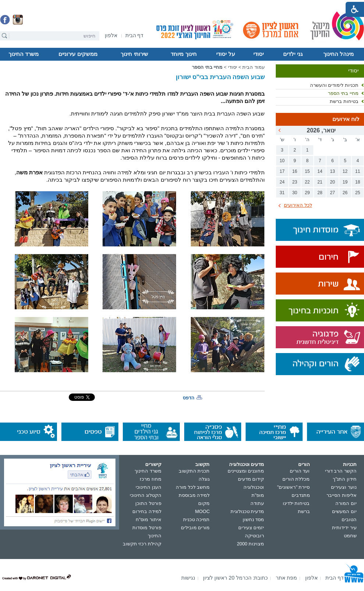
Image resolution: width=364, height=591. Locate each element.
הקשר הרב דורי (341, 471)
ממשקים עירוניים (78, 54)
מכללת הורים (296, 479)
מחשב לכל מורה (193, 487)
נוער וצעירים (344, 487)
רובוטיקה (254, 536)
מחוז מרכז (151, 479)
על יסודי (225, 54)
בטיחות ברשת (344, 101)
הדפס (189, 398)
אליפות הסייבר (342, 495)
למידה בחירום (147, 511)
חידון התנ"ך (345, 479)
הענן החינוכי (149, 487)
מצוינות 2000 (250, 544)
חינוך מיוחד (183, 54)
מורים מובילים (195, 528)
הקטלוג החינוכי (146, 495)
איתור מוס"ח (149, 519)
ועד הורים (300, 471)
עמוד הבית (254, 67)
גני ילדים (293, 54)
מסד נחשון (254, 519)
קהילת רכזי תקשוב (142, 544)
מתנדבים (301, 495)
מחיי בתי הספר (343, 93)
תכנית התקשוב (194, 471)
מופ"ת (258, 495)
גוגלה (204, 479)
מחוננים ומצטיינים (246, 471)
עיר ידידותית (344, 528)
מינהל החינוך (338, 54)
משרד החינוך (24, 54)
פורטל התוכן (148, 503)
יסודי (258, 54)
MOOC (203, 511)
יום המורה (346, 503)
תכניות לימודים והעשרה (334, 85)
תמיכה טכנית (197, 519)
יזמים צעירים (251, 528)
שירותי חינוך (134, 54)
